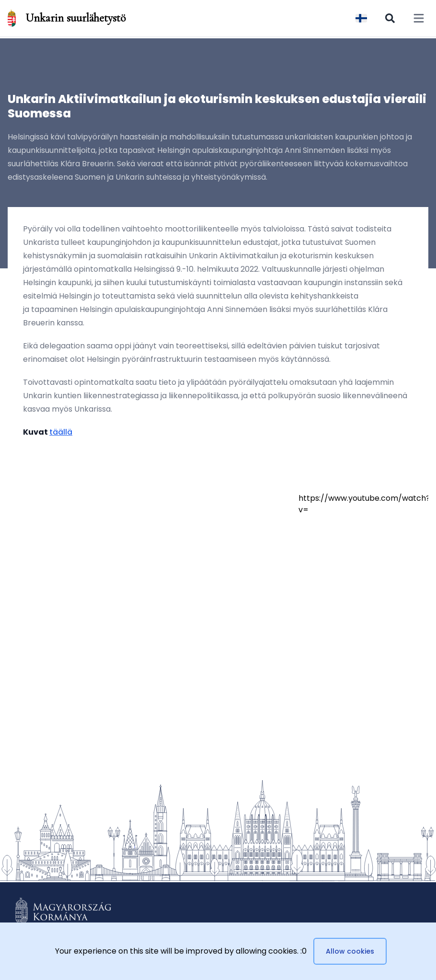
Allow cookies (350, 951)
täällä (61, 432)
